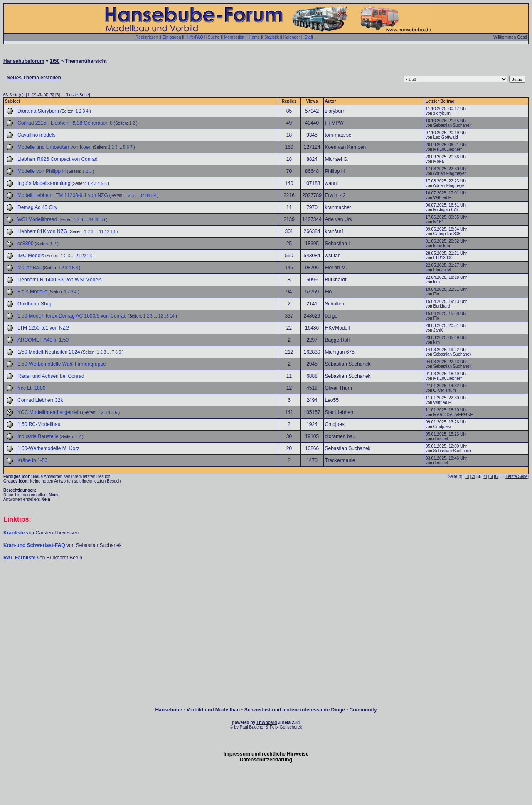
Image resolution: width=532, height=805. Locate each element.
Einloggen (172, 37)
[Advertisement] (266, 586)
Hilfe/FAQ (194, 37)
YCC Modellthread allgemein (49, 412)
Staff (309, 37)
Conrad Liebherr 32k (40, 400)
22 (84, 256)
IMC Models (31, 256)
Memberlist (234, 37)
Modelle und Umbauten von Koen (54, 147)
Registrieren (147, 37)
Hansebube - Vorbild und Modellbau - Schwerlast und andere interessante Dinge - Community (266, 710)
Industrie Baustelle (38, 436)
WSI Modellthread (37, 219)
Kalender (292, 37)
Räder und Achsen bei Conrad (51, 376)
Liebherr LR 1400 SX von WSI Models (60, 280)
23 (90, 256)
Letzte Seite (78, 95)
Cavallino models (36, 135)
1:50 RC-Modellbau (39, 424)
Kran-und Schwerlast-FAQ (35, 545)
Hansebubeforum (24, 61)
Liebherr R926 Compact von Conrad (58, 159)
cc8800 (26, 244)
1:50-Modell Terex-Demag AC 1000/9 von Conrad (72, 316)
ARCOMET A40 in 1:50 (43, 340)
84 (91, 220)
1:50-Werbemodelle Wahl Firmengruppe (62, 364)
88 (148, 196)
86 (102, 220)
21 (78, 256)
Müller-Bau (30, 268)
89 (154, 196)
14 (172, 316)
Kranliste (14, 533)
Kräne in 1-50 (32, 460)
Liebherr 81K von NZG (42, 231)
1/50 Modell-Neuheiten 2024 (49, 352)
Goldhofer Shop (35, 304)
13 (113, 232)
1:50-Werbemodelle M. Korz (48, 448)
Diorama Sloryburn (38, 111)
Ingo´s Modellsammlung (44, 183)
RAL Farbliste (20, 558)
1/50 (55, 61)
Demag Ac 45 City (37, 207)
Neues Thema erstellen (34, 78)
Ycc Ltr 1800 (31, 388)
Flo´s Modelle (32, 292)
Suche (214, 37)
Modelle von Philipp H (42, 171)
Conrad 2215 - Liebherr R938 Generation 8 (65, 123)
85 (97, 220)
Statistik (272, 37)
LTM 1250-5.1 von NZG (43, 328)
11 (101, 232)
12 (107, 232)
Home (255, 37)
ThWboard (267, 723)
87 (142, 196)
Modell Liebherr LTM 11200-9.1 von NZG (63, 195)
